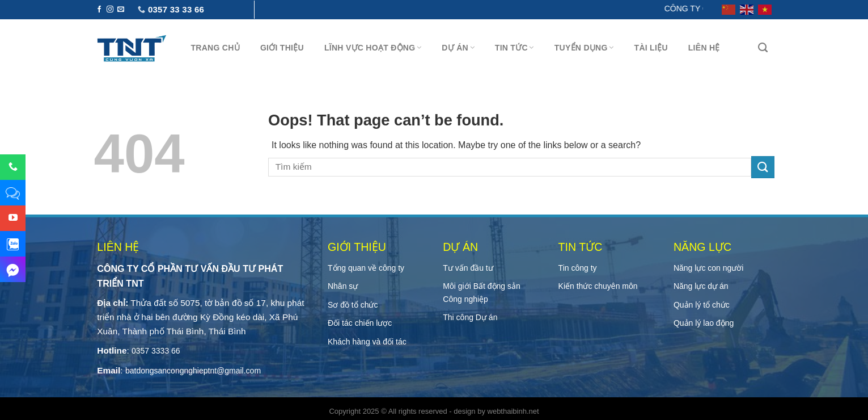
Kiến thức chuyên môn (598, 286)
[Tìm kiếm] (763, 48)
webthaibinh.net (513, 411)
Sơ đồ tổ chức (353, 305)
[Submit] (763, 167)
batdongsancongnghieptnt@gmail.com (193, 371)
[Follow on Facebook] (99, 10)
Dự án (458, 48)
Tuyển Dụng (584, 48)
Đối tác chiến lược (360, 323)
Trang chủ (215, 48)
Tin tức (515, 48)
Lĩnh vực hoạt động (373, 48)
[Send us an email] (121, 10)
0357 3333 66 (156, 351)
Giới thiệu (282, 48)
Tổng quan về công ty (366, 268)
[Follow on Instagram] (110, 10)
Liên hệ (704, 48)
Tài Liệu (651, 48)
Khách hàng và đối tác (367, 342)
